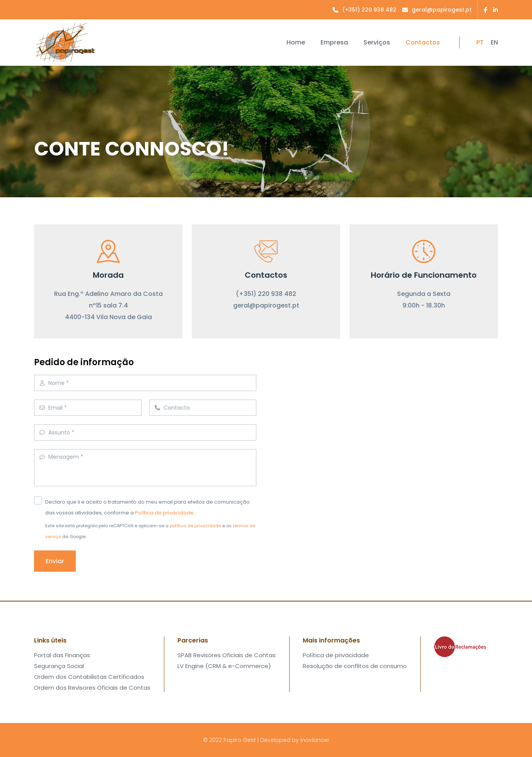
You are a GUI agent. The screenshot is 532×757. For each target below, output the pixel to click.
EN (494, 43)
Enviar (55, 561)
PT (480, 43)
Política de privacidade (164, 513)
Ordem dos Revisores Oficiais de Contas (92, 688)
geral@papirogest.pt (266, 305)
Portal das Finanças (62, 655)
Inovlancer (315, 740)
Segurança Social (59, 666)
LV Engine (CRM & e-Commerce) (224, 666)
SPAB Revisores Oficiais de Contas (227, 655)
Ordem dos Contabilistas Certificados (89, 677)
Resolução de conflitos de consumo (355, 666)
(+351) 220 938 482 (266, 294)
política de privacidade (195, 526)
